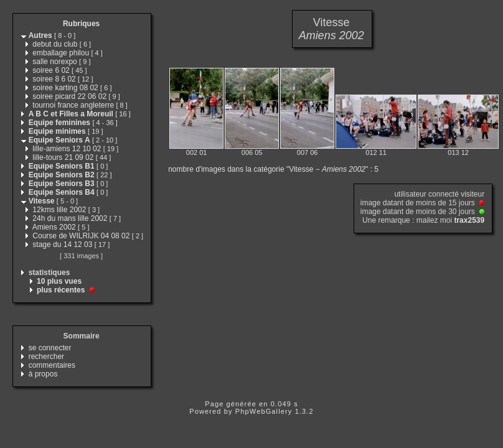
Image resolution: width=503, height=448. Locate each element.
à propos (43, 374)
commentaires (52, 365)
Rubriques (81, 24)
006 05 (252, 152)
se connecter (50, 348)
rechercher (46, 357)
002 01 (197, 152)
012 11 (376, 152)
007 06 (308, 152)
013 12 (458, 152)
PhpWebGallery (264, 411)
